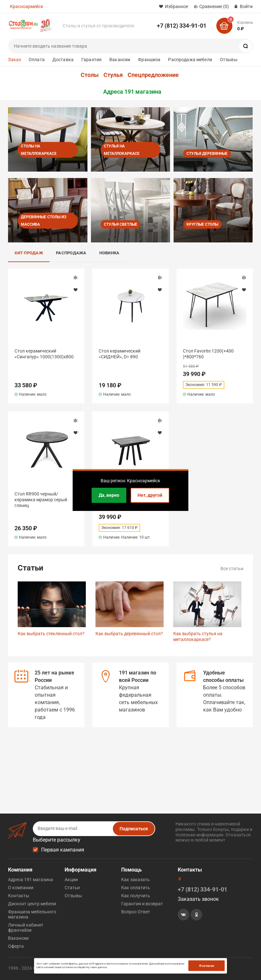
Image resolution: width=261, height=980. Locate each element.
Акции (71, 880)
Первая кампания (63, 850)
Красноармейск (27, 6)
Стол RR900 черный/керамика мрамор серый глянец (41, 500)
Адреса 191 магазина (132, 92)
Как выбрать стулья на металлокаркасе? (198, 636)
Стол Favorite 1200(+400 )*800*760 (208, 354)
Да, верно (109, 495)
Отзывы (229, 60)
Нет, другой (150, 495)
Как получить (136, 896)
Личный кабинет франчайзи (26, 928)
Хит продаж (29, 253)
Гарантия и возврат (142, 904)
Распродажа (71, 253)
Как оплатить (136, 888)
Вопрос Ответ (136, 912)
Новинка (109, 253)
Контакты (19, 896)
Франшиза (149, 60)
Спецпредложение (153, 75)
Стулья (113, 75)
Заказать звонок (198, 899)
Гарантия (91, 60)
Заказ (14, 60)
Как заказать (135, 880)
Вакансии (120, 60)
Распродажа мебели (190, 60)
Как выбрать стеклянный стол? (51, 634)
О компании (21, 888)
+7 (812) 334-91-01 (182, 26)
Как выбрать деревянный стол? (129, 634)
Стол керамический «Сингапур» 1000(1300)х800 (44, 354)
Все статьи (232, 569)
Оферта (16, 946)
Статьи (72, 888)
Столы (90, 75)
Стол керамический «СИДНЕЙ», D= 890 (120, 354)
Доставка (63, 60)
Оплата (37, 60)
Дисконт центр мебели (32, 904)
